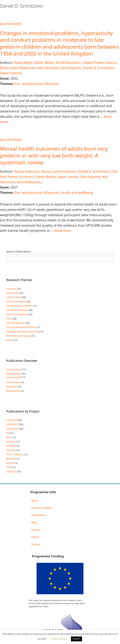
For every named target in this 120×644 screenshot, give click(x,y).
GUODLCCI (12, 472)
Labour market (14, 297)
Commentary (13, 382)
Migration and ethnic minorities (22, 332)
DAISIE (10, 463)
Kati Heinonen (48, 68)
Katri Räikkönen (24, 68)
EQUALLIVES (13, 429)
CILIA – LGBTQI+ (15, 454)
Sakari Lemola (11, 73)
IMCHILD (11, 442)
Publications (38, 515)
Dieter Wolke (44, 63)
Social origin (12, 293)
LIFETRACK (12, 420)
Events (35, 537)
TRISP (9, 467)
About (35, 501)
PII (8, 433)
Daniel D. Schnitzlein (98, 68)
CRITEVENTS (12, 424)
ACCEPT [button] (76, 639)
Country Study (14, 377)
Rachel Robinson (27, 171)
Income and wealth (16, 302)
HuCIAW (10, 446)
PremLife (11, 450)
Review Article (13, 391)
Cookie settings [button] (59, 639)
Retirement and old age (18, 336)
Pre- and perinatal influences (37, 84)
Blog (34, 522)
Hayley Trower (93, 63)
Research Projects (42, 508)
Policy (9, 319)
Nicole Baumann (68, 63)
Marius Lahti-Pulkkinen (59, 171)
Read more (63, 231)
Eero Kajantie (71, 68)
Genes (9, 340)
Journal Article (11, 24)
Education (11, 289)
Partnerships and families (19, 306)
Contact (36, 544)
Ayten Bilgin (23, 63)
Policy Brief (12, 386)
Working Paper (14, 374)
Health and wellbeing (77, 193)
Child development (16, 323)
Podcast (36, 530)
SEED (9, 437)
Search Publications (18, 251)
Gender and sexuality (17, 310)
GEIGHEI (11, 459)
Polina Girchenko (21, 177)
